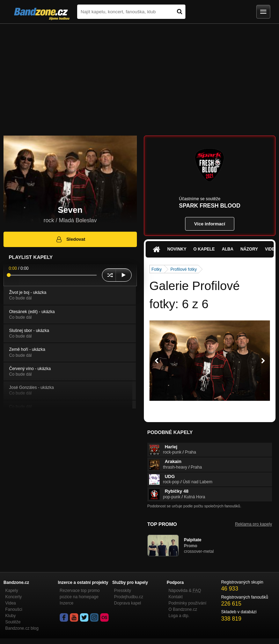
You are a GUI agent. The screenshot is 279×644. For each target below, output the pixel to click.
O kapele (204, 249)
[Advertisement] (139, 76)
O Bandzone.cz (183, 609)
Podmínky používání (187, 603)
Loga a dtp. (179, 616)
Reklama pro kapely (254, 524)
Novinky (177, 249)
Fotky (157, 269)
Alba (227, 249)
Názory (249, 249)
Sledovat (70, 239)
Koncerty (13, 597)
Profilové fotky (183, 269)
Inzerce (67, 603)
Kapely (12, 591)
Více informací (210, 224)
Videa (10, 603)
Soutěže (13, 622)
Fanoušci (14, 609)
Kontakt (175, 597)
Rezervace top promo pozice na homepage (80, 594)
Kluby (10, 616)
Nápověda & (185, 591)
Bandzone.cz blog (22, 628)
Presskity (123, 591)
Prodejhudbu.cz (129, 597)
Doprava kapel (128, 603)
